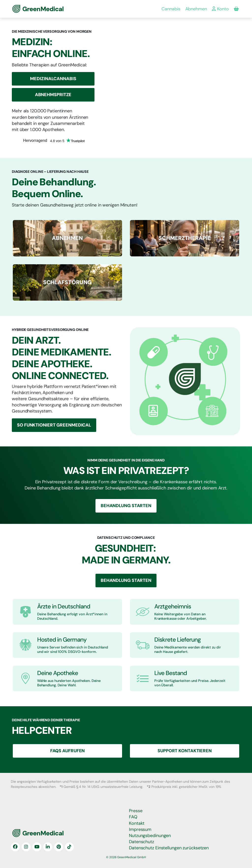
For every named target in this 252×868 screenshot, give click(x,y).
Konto (220, 9)
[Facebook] (15, 847)
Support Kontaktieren (185, 751)
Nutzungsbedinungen (150, 836)
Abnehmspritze (53, 95)
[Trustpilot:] (54, 144)
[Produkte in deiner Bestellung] (236, 9)
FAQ (133, 817)
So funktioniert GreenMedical (54, 425)
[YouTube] (37, 847)
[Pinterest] (59, 847)
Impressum (140, 829)
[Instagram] (26, 847)
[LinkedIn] (48, 847)
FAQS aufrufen (68, 751)
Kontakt (137, 823)
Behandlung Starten (126, 506)
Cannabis (171, 9)
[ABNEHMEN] (67, 238)
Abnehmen (196, 9)
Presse (136, 811)
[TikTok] (69, 847)
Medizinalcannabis (53, 79)
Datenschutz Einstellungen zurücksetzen (169, 848)
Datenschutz (142, 842)
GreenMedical (29, 9)
